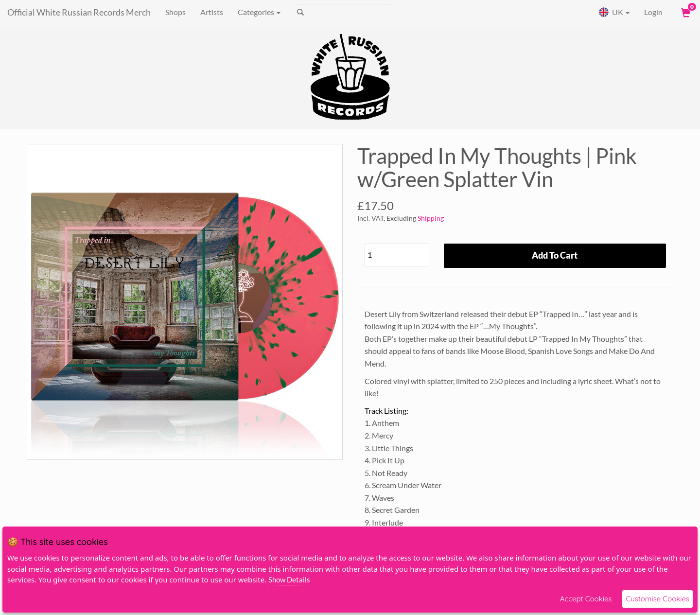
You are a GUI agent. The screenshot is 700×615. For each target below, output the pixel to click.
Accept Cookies (586, 599)
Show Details (289, 580)
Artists (212, 12)
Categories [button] (259, 12)
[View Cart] (685, 12)
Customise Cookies (657, 599)
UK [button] (614, 12)
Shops (175, 12)
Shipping (431, 218)
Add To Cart (555, 255)
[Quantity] (397, 255)
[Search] (344, 12)
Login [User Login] (653, 12)
